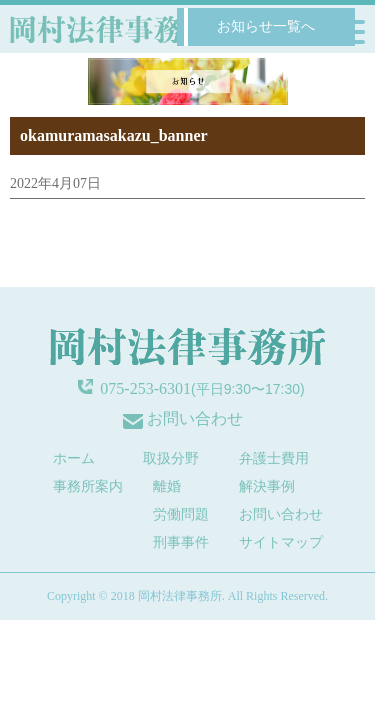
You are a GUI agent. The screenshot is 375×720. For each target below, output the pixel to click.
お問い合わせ (195, 418)
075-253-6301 (145, 388)
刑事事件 (181, 542)
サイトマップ (281, 542)
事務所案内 (88, 486)
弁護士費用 (274, 458)
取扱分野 (171, 458)
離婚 (167, 486)
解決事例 (267, 486)
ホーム (74, 458)
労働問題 (181, 514)
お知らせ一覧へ (266, 26)
